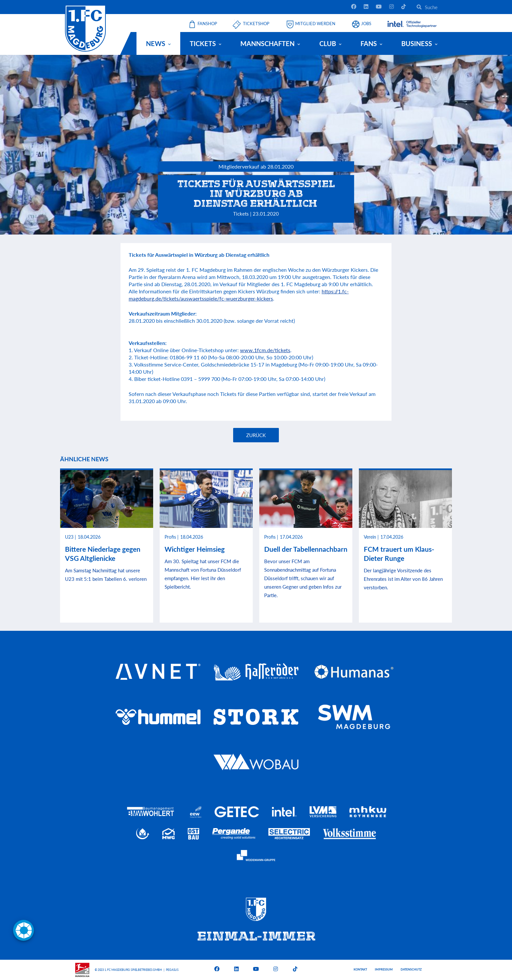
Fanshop (207, 24)
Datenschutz (411, 969)
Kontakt (360, 969)
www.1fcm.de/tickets (265, 350)
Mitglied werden (315, 24)
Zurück (256, 435)
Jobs (366, 24)
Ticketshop (256, 24)
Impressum (384, 969)
